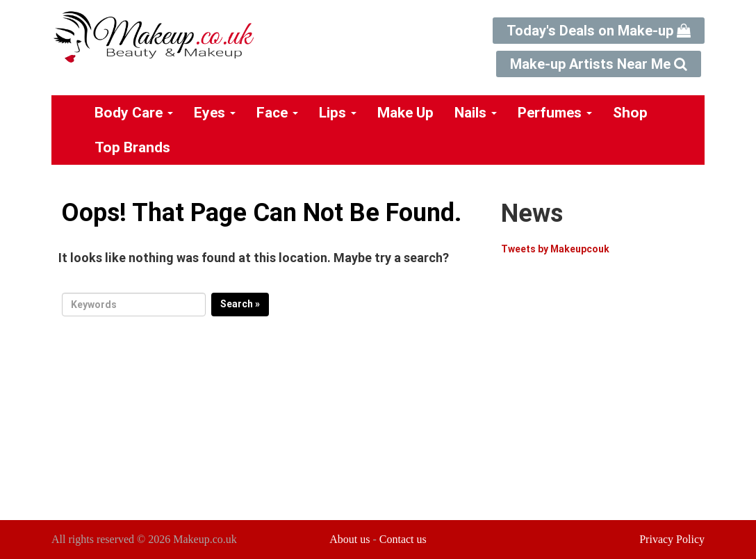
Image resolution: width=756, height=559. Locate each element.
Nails (476, 113)
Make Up (405, 113)
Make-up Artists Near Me (599, 64)
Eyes (215, 113)
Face (277, 113)
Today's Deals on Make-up (599, 31)
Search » (240, 304)
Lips (338, 113)
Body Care (134, 113)
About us (350, 539)
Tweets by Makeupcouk (555, 249)
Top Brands (132, 147)
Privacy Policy (672, 539)
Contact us (403, 539)
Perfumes (555, 113)
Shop (630, 113)
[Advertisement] (618, 396)
